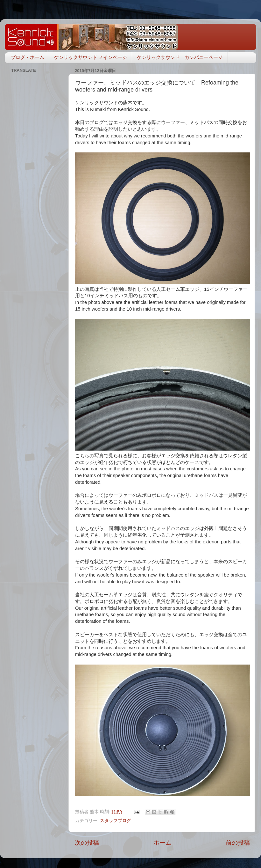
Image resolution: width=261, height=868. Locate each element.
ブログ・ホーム (28, 57)
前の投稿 (238, 843)
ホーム (162, 843)
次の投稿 (87, 843)
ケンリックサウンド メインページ (91, 57)
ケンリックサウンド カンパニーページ (180, 57)
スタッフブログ (116, 821)
